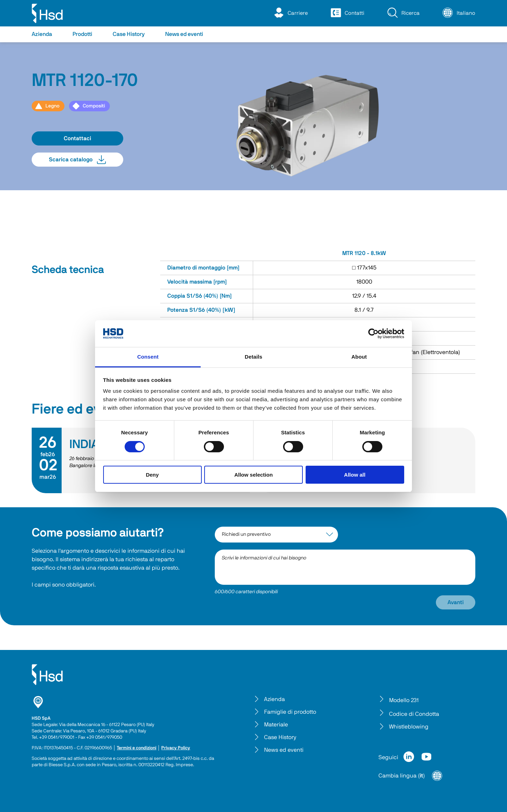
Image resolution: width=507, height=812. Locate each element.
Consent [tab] (148, 357)
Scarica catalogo (77, 160)
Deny (152, 475)
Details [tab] (254, 357)
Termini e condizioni (137, 748)
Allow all (355, 475)
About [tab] (359, 357)
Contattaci (77, 138)
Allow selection (253, 475)
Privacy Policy (176, 748)
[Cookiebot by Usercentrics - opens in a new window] (373, 334)
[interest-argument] (276, 535)
